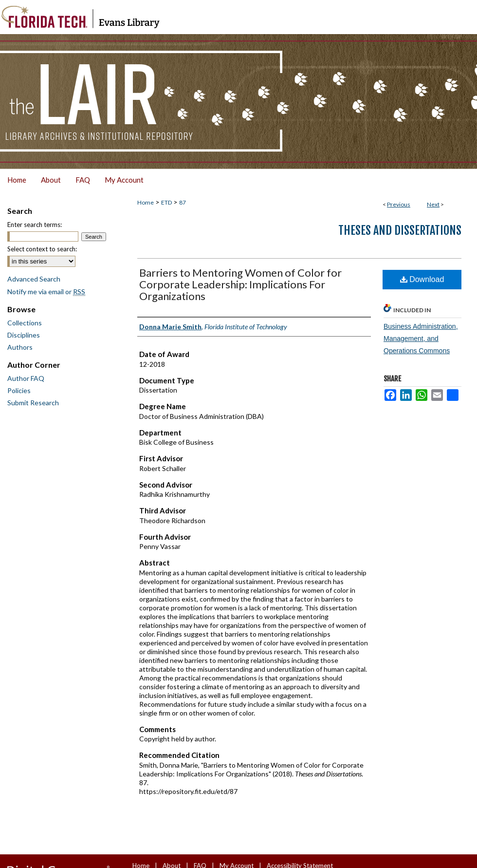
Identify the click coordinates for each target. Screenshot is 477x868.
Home (146, 202)
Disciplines (24, 335)
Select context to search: (42, 249)
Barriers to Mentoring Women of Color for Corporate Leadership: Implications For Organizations (240, 284)
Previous (399, 204)
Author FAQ (26, 378)
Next (433, 204)
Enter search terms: (35, 225)
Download (422, 279)
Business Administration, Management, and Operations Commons (421, 339)
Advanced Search (34, 279)
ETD (166, 202)
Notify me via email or (46, 292)
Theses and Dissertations (400, 230)
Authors (20, 347)
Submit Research (33, 403)
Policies (19, 390)
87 (183, 202)
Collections (25, 323)
